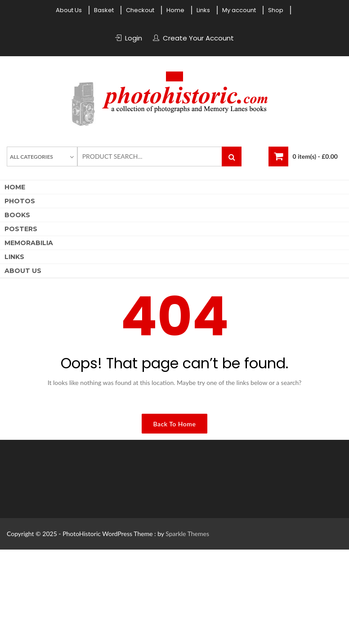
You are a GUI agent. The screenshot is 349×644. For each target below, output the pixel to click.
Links (203, 10)
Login (134, 38)
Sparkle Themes (187, 534)
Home (175, 10)
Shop (276, 10)
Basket (104, 10)
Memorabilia (29, 243)
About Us (69, 10)
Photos (20, 201)
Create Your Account (198, 38)
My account (239, 10)
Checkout (140, 10)
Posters (21, 229)
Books (17, 215)
